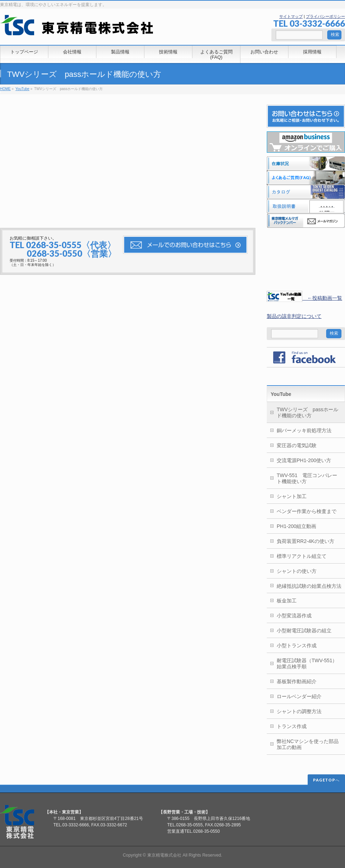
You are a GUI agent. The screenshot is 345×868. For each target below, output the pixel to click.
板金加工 (287, 601)
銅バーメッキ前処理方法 (304, 430)
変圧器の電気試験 (297, 445)
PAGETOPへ (326, 780)
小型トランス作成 (297, 645)
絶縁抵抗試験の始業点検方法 (309, 586)
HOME (5, 89)
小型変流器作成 (294, 616)
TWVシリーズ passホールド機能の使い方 (307, 412)
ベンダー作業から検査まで (307, 511)
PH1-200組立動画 (296, 526)
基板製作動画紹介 (297, 681)
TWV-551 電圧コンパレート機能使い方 (307, 478)
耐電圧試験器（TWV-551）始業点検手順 (307, 663)
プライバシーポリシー (325, 16)
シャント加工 (292, 496)
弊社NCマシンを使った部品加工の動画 (308, 744)
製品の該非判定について (294, 316)
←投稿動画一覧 (304, 298)
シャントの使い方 (297, 571)
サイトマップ (291, 16)
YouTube (22, 89)
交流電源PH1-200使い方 (304, 460)
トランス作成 (292, 726)
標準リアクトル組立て (302, 556)
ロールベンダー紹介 (299, 696)
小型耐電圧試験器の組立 (304, 631)
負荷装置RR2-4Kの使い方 (306, 541)
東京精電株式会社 (164, 855)
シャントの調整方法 (299, 711)
